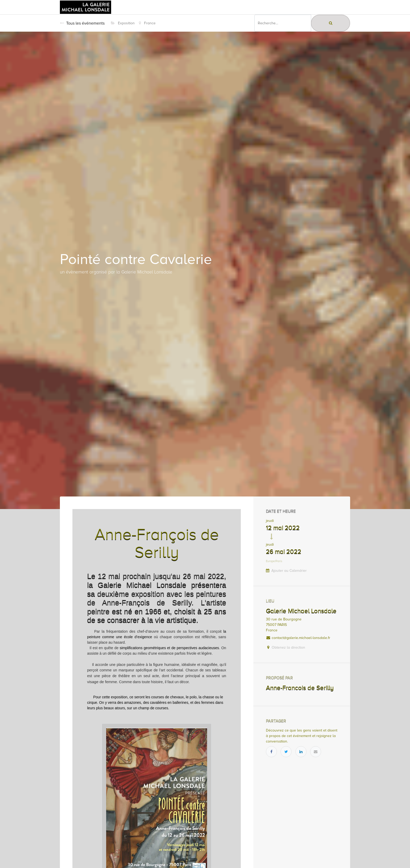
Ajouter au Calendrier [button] (289, 571)
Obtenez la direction (288, 647)
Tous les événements (82, 23)
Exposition (123, 23)
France (147, 23)
